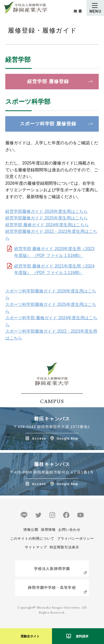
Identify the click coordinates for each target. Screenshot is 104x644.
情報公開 (31, 530)
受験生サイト (30, 636)
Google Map (67, 438)
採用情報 (48, 530)
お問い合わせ (69, 530)
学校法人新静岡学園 (52, 569)
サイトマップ (36, 547)
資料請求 (82, 636)
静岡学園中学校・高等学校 (52, 588)
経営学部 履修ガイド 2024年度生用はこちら (47, 225)
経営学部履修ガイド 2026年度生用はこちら (46, 211)
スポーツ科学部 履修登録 (48, 124)
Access (39, 438)
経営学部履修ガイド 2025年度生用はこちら (46, 218)
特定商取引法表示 (64, 547)
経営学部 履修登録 (48, 81)
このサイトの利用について (32, 539)
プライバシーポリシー (75, 539)
